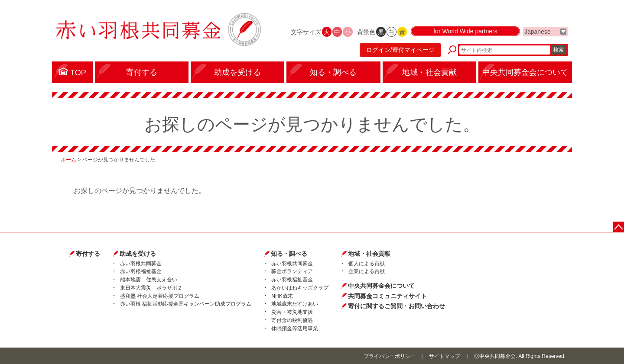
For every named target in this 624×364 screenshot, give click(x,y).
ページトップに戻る (619, 227)
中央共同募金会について (381, 286)
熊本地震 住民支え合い (149, 280)
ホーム (68, 160)
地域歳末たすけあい (295, 304)
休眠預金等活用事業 (295, 329)
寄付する (88, 254)
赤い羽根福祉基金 (141, 271)
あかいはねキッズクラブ (300, 288)
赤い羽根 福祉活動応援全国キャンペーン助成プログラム (186, 304)
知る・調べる (289, 254)
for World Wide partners (465, 31)
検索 (559, 50)
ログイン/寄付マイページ (400, 50)
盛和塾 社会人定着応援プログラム (160, 296)
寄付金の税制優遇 (292, 320)
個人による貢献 (367, 264)
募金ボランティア (292, 271)
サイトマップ (445, 356)
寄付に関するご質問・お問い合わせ (396, 306)
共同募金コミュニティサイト (387, 296)
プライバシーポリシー (390, 356)
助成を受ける (138, 254)
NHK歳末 (282, 296)
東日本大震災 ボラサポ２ (151, 288)
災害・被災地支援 (292, 312)
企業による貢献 (367, 271)
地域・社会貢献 (369, 254)
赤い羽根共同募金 (141, 264)
